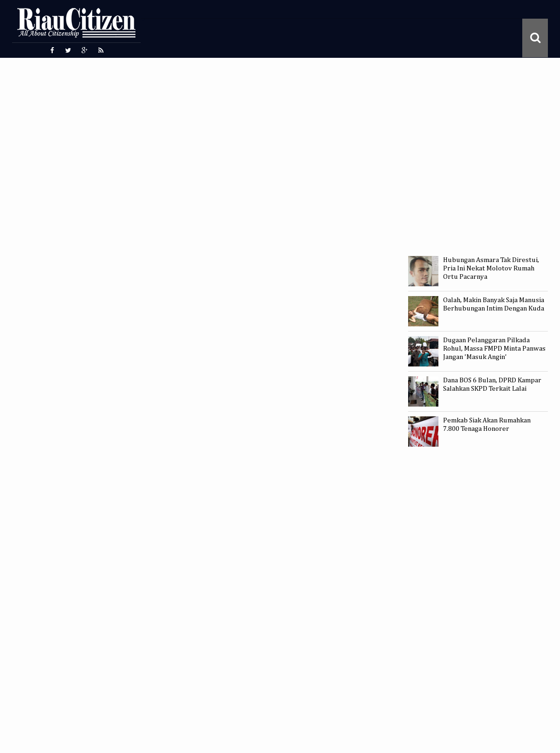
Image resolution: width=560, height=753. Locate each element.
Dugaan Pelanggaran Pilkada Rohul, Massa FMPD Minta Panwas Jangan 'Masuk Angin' (494, 349)
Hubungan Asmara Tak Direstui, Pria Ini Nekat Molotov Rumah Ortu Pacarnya (491, 268)
